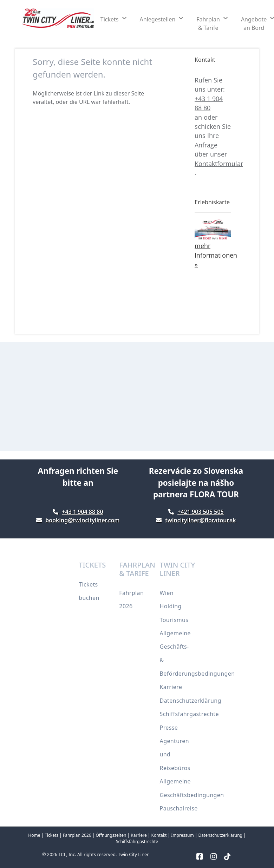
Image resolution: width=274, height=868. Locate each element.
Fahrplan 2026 (77, 835)
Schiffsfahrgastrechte (189, 714)
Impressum (182, 835)
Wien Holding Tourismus (174, 606)
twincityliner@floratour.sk (200, 520)
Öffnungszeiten (111, 835)
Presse (169, 728)
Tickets (51, 835)
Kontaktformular (219, 164)
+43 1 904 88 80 (82, 512)
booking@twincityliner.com (82, 520)
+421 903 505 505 (200, 512)
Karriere (171, 687)
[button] (113, 19)
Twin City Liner (133, 854)
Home (34, 835)
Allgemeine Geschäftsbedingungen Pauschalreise (192, 795)
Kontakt (159, 835)
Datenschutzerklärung (191, 701)
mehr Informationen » (216, 255)
